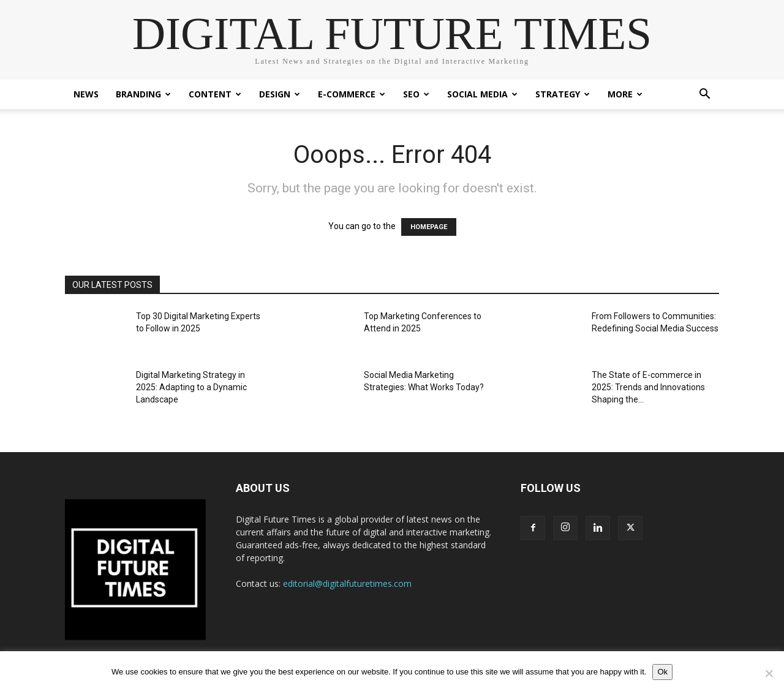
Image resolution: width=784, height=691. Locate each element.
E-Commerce (352, 94)
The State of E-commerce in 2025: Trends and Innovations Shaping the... (648, 387)
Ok (662, 672)
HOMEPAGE (429, 227)
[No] (769, 673)
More (625, 94)
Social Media (482, 94)
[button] (704, 95)
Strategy (563, 94)
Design (280, 94)
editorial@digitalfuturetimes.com (347, 583)
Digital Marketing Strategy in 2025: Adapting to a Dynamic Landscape (191, 387)
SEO (416, 94)
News (86, 94)
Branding (143, 94)
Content (215, 94)
